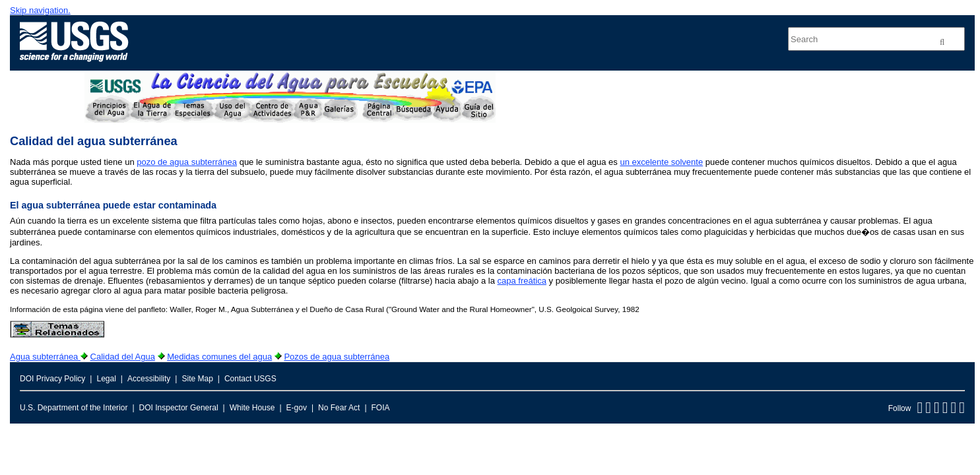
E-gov (297, 408)
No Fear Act (339, 408)
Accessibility (149, 379)
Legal (106, 379)
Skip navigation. (40, 10)
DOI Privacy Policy (52, 379)
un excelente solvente (661, 162)
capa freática (522, 281)
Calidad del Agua (123, 357)
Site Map (197, 379)
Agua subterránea (45, 357)
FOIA (381, 408)
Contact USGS (250, 379)
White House (252, 408)
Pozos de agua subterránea (337, 357)
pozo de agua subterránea (187, 162)
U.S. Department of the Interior (74, 408)
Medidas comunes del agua (219, 357)
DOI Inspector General (179, 408)
